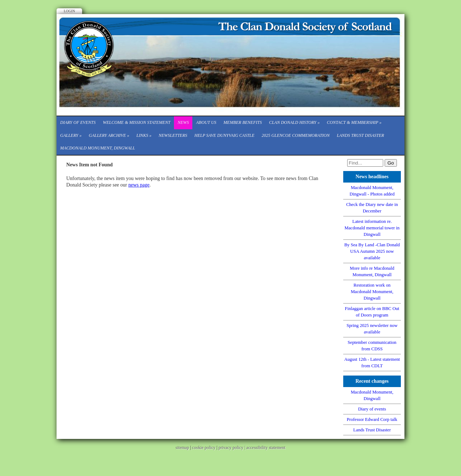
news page (139, 185)
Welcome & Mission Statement (136, 122)
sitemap (182, 448)
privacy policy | (232, 448)
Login (69, 11)
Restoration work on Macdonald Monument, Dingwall (372, 292)
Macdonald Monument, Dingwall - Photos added (372, 191)
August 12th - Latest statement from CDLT (372, 363)
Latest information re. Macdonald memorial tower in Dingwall (372, 228)
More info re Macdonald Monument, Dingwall (372, 271)
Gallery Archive (109, 135)
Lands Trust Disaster (360, 135)
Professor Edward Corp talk (372, 419)
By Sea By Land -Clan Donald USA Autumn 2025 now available (372, 251)
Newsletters (173, 135)
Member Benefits (243, 122)
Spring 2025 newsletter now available (372, 329)
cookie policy (204, 448)
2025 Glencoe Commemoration (296, 135)
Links (144, 135)
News (183, 122)
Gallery (71, 135)
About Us (206, 122)
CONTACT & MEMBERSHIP (354, 122)
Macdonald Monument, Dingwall (98, 148)
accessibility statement (266, 448)
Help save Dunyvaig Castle (225, 135)
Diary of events (78, 122)
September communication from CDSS (372, 346)
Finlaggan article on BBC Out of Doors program (372, 312)
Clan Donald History (294, 122)
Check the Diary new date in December (372, 208)
